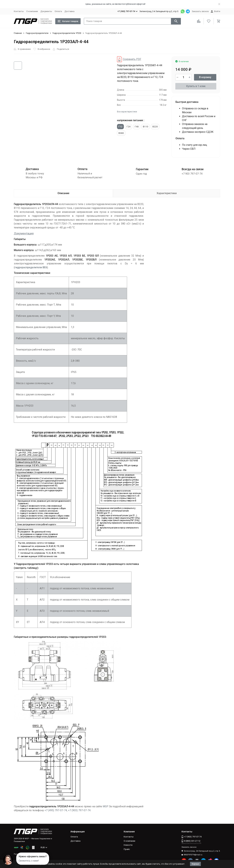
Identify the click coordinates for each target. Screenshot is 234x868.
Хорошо (195, 864)
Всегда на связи (193, 169)
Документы (46, 11)
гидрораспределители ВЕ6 (31, 267)
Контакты (19, 11)
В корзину (205, 77)
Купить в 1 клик (196, 86)
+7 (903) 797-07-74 (79, 810)
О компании (32, 11)
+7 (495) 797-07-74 (56, 810)
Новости (128, 845)
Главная (18, 33)
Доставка (69, 11)
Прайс (127, 849)
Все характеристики (127, 112)
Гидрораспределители (37, 33)
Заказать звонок (200, 11)
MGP (105, 806)
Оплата (58, 11)
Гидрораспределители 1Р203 (67, 33)
